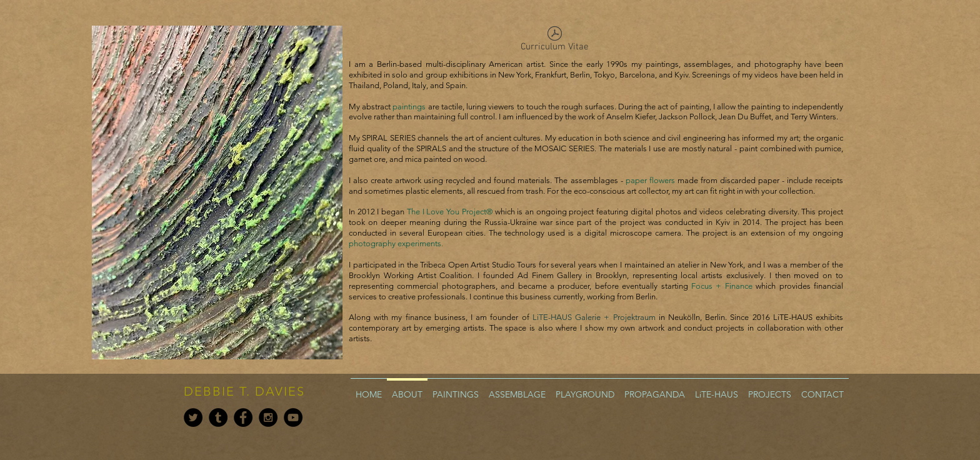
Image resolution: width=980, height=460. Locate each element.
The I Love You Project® (450, 212)
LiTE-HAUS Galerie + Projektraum (594, 317)
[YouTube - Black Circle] (293, 417)
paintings (409, 107)
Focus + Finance (722, 286)
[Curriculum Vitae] (555, 42)
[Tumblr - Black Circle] (218, 417)
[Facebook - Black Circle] (243, 417)
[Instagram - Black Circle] (268, 417)
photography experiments (395, 243)
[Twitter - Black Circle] (193, 417)
